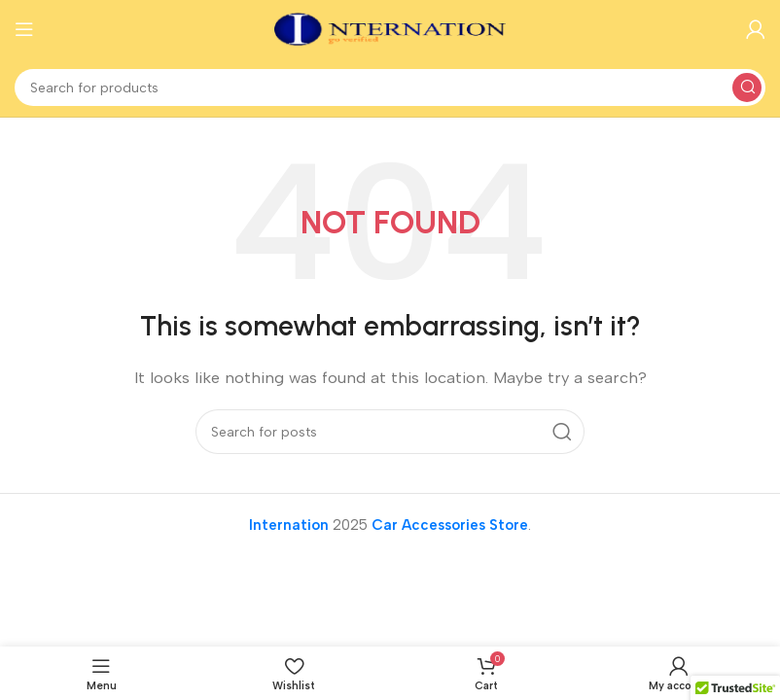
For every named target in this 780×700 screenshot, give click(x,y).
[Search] (390, 87)
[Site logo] (390, 28)
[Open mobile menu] (24, 29)
